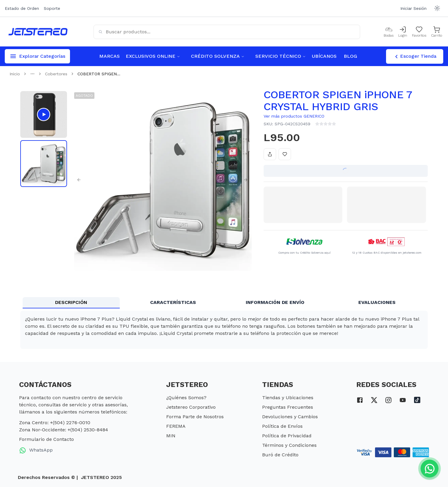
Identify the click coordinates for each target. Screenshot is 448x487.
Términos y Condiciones (289, 445)
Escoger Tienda (415, 57)
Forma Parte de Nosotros (195, 417)
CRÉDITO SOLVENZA (218, 56)
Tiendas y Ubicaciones (288, 398)
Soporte (52, 8)
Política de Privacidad (287, 436)
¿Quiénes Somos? (186, 398)
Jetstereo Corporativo (191, 407)
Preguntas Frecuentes (288, 407)
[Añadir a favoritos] (285, 154)
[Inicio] (38, 32)
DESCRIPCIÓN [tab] (71, 302)
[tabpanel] (224, 330)
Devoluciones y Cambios (290, 417)
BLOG (350, 56)
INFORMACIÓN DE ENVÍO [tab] (275, 302)
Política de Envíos (282, 426)
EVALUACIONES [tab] (377, 302)
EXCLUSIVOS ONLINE (153, 56)
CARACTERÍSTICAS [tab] (173, 302)
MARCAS (109, 56)
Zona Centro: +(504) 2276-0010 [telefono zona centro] (55, 423)
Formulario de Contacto (46, 439)
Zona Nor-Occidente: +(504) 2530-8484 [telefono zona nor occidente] (64, 430)
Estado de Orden (22, 8)
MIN (171, 436)
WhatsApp (36, 450)
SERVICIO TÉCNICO (281, 56)
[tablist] (224, 303)
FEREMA (176, 426)
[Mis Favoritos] (419, 32)
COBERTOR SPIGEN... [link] (99, 74)
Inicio (15, 74)
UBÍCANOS (324, 56)
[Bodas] (389, 32)
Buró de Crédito (280, 455)
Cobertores (56, 74)
